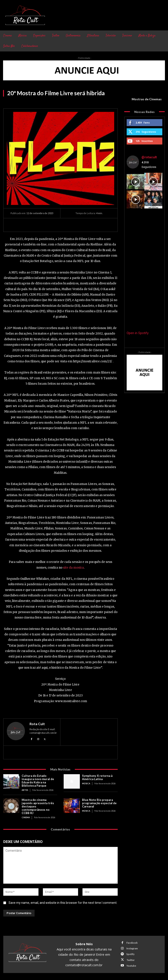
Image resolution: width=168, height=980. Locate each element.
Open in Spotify (138, 333)
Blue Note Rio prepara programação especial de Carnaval (99, 803)
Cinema (26, 817)
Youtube (131, 966)
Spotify (130, 954)
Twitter (131, 960)
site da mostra (73, 568)
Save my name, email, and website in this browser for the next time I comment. (63, 903)
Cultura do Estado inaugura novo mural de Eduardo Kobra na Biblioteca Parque (38, 781)
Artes (25, 790)
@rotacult (149, 157)
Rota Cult (37, 724)
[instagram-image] (136, 182)
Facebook (132, 943)
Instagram (132, 948)
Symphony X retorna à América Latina (97, 777)
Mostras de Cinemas (147, 99)
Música (86, 783)
